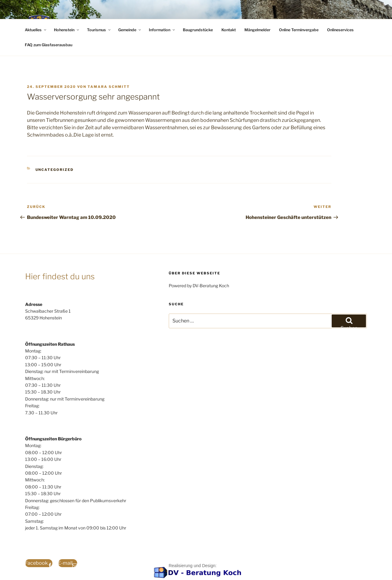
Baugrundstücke (198, 30)
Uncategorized (55, 170)
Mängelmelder (257, 30)
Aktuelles (36, 30)
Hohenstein (67, 30)
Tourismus (99, 30)
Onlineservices (340, 30)
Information (162, 30)
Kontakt (229, 30)
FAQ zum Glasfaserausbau (49, 45)
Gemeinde (130, 30)
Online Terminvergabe (299, 30)
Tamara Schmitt (109, 87)
